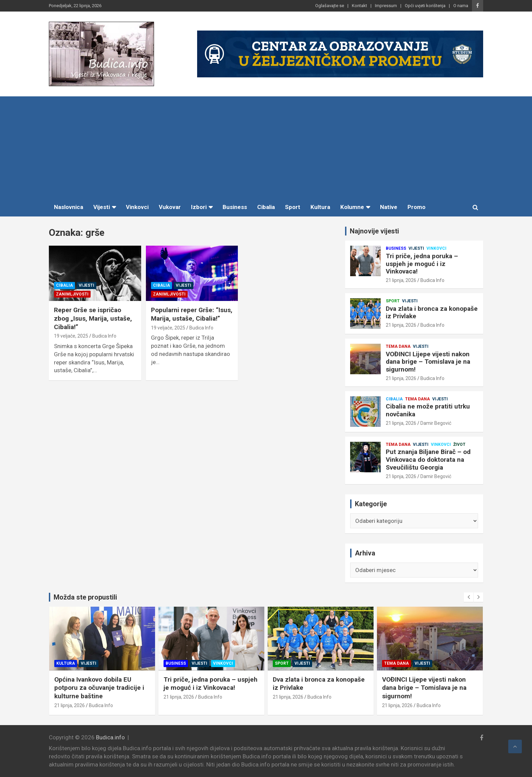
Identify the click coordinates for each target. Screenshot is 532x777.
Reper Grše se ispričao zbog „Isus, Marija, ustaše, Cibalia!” (93, 318)
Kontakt (359, 6)
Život (459, 444)
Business (235, 207)
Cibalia (266, 207)
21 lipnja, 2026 (401, 280)
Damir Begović (436, 423)
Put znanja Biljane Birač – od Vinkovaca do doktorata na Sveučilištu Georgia (428, 460)
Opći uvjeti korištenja (425, 6)
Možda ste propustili (85, 597)
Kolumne (352, 207)
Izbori (199, 207)
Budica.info (110, 737)
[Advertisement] (266, 147)
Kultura (320, 207)
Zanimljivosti (72, 294)
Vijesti (102, 207)
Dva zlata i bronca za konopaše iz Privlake (432, 312)
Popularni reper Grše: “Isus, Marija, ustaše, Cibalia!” (192, 314)
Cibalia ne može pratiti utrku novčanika (428, 410)
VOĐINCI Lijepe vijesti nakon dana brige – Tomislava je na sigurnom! (428, 362)
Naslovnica (69, 207)
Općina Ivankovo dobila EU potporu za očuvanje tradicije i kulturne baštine (102, 688)
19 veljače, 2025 (71, 336)
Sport (293, 207)
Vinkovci (137, 207)
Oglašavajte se (330, 6)
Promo (416, 207)
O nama (461, 6)
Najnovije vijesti (374, 231)
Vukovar (170, 207)
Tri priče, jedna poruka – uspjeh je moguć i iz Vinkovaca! (422, 264)
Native (389, 207)
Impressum (386, 6)
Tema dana (398, 346)
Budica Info (104, 336)
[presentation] (469, 597)
